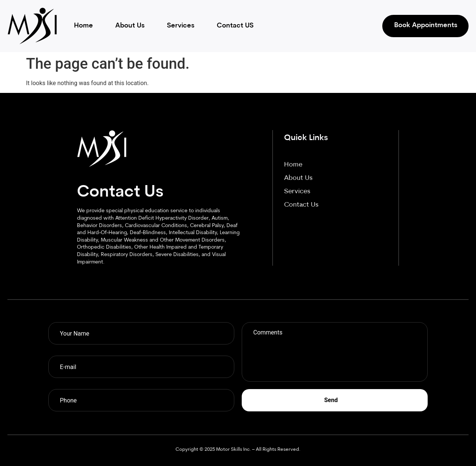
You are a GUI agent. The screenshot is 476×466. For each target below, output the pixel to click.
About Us (130, 26)
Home (83, 26)
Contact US (235, 26)
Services (181, 26)
